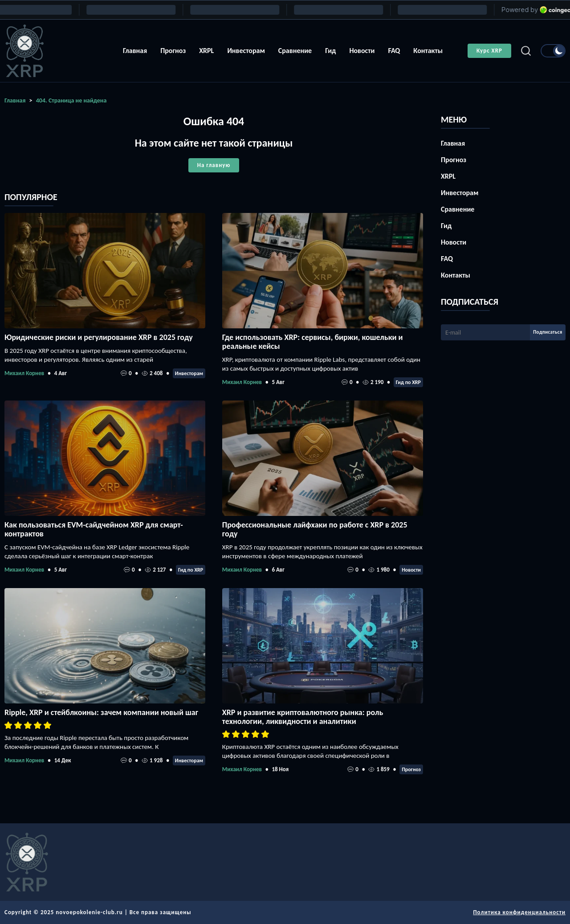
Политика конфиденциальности (519, 912)
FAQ (394, 51)
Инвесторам (246, 51)
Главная (135, 51)
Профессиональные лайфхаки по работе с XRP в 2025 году (315, 529)
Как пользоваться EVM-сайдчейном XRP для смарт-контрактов (94, 529)
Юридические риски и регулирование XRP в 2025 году (99, 337)
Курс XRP (489, 51)
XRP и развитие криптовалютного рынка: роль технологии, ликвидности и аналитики (303, 717)
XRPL (206, 51)
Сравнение (295, 51)
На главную (214, 165)
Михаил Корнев (24, 373)
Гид (330, 51)
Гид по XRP (408, 382)
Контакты (428, 51)
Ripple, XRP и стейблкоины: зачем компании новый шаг (101, 712)
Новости (362, 51)
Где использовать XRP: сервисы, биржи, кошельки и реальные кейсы (313, 342)
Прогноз (173, 51)
